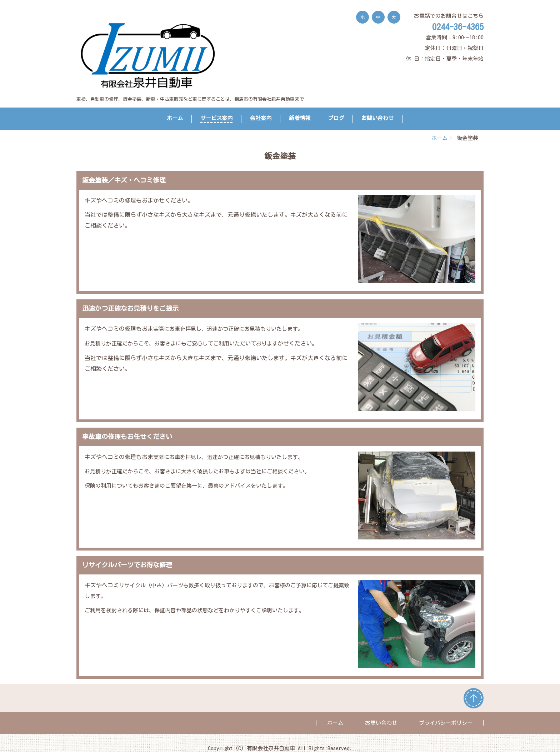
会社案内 (261, 118)
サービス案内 (216, 118)
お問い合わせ (377, 118)
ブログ (336, 118)
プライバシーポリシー (446, 723)
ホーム (175, 118)
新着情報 (300, 118)
